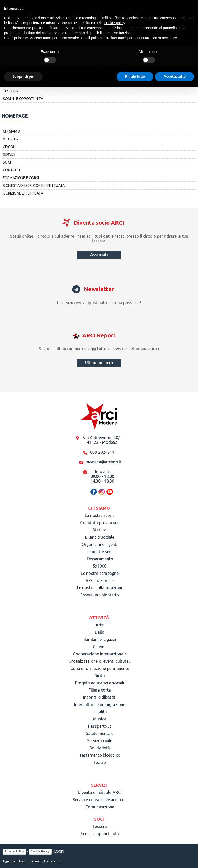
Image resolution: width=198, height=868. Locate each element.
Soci (7, 162)
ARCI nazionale (100, 580)
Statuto (100, 530)
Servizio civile (100, 741)
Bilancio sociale (100, 537)
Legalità (100, 712)
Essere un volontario (100, 595)
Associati (99, 255)
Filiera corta (100, 690)
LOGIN (59, 851)
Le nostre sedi (100, 552)
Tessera (10, 91)
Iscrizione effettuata (23, 193)
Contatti (11, 170)
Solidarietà (100, 748)
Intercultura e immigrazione (100, 704)
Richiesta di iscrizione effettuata (34, 185)
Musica (100, 719)
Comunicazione (100, 807)
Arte (100, 625)
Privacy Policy (14, 851)
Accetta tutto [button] (175, 76)
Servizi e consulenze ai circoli (100, 800)
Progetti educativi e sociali (100, 683)
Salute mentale (100, 733)
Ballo (100, 632)
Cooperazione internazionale (100, 654)
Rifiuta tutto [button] (135, 76)
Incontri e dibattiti (100, 697)
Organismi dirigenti (100, 544)
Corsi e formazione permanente (100, 668)
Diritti (100, 676)
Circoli (9, 147)
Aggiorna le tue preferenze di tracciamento (32, 861)
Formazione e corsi (21, 178)
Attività (10, 139)
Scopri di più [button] (23, 76)
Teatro (100, 762)
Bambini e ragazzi (100, 639)
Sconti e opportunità (23, 99)
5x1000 (100, 566)
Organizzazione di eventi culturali (100, 661)
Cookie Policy (40, 851)
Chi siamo (11, 131)
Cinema (100, 647)
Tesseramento (100, 559)
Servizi (9, 154)
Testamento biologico (100, 755)
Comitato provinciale (100, 523)
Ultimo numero (99, 363)
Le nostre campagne (100, 573)
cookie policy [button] (115, 23)
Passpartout (100, 726)
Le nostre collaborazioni (100, 588)
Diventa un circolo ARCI (100, 792)
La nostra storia (100, 515)
